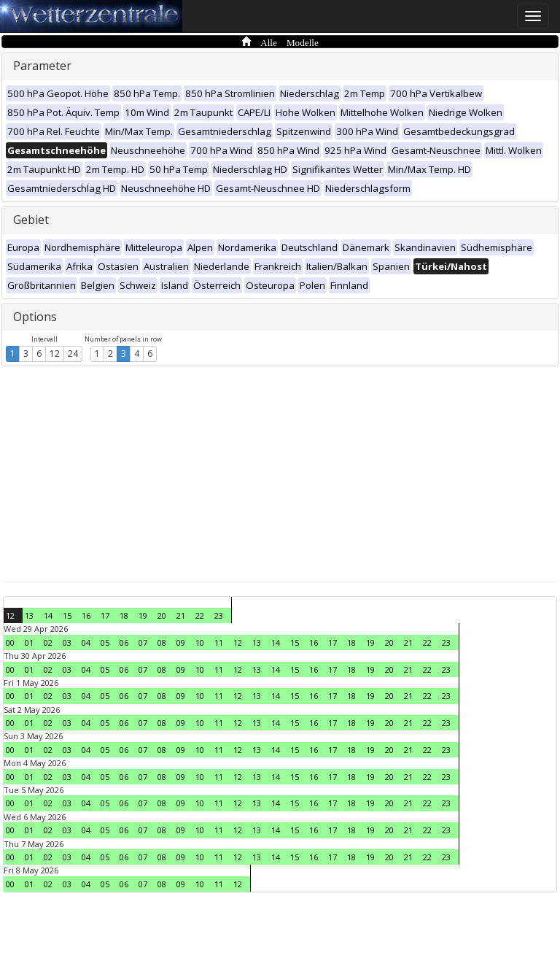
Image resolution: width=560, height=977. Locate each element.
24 (73, 354)
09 (181, 642)
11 (219, 642)
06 (124, 642)
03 (67, 642)
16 (86, 615)
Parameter (42, 66)
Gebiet (31, 220)
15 (67, 615)
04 (86, 642)
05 (105, 642)
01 (29, 642)
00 (10, 642)
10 (200, 642)
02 (48, 642)
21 (181, 615)
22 (200, 615)
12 (55, 354)
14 (48, 615)
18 (124, 615)
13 (29, 615)
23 (219, 615)
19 (143, 615)
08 (162, 642)
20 (162, 615)
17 (105, 615)
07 (143, 642)
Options (35, 317)
